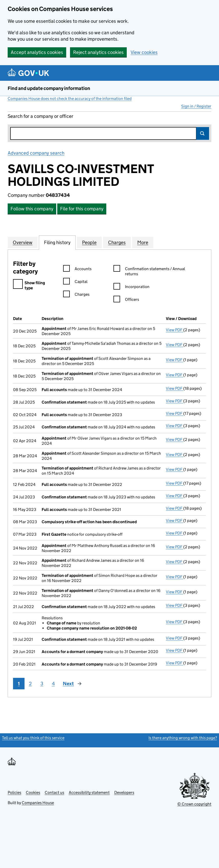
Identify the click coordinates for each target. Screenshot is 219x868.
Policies (14, 792)
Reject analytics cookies (98, 52)
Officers (126, 300)
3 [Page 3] (42, 684)
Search (203, 133)
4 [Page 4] (53, 684)
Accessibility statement (89, 792)
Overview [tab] (23, 242)
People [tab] (89, 242)
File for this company (82, 209)
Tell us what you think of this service (33, 738)
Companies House (38, 803)
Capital (75, 282)
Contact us (54, 792)
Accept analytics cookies (37, 52)
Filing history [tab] (57, 242)
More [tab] (143, 242)
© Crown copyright (194, 804)
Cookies (33, 792)
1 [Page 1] (19, 684)
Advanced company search (36, 153)
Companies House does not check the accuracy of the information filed (70, 99)
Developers (124, 792)
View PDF (175, 330)
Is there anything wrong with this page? (183, 738)
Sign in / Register (196, 106)
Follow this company (32, 209)
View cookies (144, 52)
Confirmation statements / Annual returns (149, 272)
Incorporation (131, 287)
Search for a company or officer (41, 116)
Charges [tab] (117, 242)
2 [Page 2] (30, 684)
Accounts (77, 270)
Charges (76, 295)
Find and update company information (49, 88)
